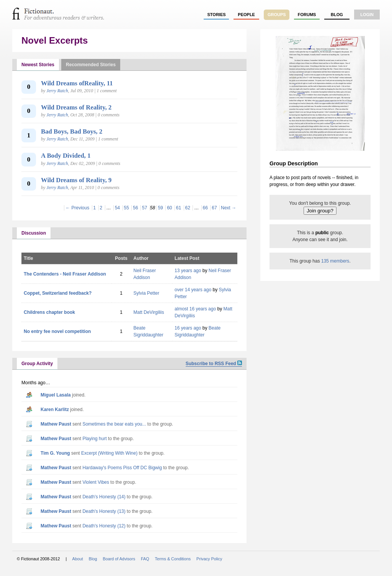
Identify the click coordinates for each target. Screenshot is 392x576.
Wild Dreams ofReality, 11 (77, 83)
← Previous (77, 208)
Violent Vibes (96, 482)
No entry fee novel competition (57, 331)
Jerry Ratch (57, 91)
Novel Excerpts (55, 40)
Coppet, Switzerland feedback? (58, 293)
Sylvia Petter (146, 293)
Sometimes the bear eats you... (114, 424)
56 (135, 208)
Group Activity (37, 364)
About (78, 559)
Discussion (34, 233)
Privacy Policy (209, 559)
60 (169, 208)
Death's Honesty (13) (104, 511)
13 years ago (188, 271)
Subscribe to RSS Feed (214, 364)
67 (214, 208)
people (246, 15)
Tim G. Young (55, 453)
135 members (335, 261)
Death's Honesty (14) (104, 497)
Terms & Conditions (173, 559)
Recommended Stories (91, 65)
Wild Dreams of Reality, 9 (76, 180)
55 (127, 208)
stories (217, 15)
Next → (229, 208)
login (367, 15)
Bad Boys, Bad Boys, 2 (72, 131)
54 (117, 208)
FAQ (145, 559)
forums (307, 15)
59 (160, 208)
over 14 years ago (193, 290)
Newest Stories (38, 65)
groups (277, 15)
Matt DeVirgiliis (149, 312)
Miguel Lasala (56, 395)
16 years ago (188, 328)
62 (188, 208)
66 (205, 208)
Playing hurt (94, 439)
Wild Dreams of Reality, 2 (76, 107)
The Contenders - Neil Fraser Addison (65, 274)
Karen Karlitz (55, 410)
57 (145, 208)
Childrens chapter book (49, 312)
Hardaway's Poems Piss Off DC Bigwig (122, 468)
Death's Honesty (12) (104, 526)
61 (179, 208)
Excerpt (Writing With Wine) (109, 453)
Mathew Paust (56, 424)
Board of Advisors (119, 559)
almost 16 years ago (195, 309)
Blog (337, 15)
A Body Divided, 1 (66, 156)
